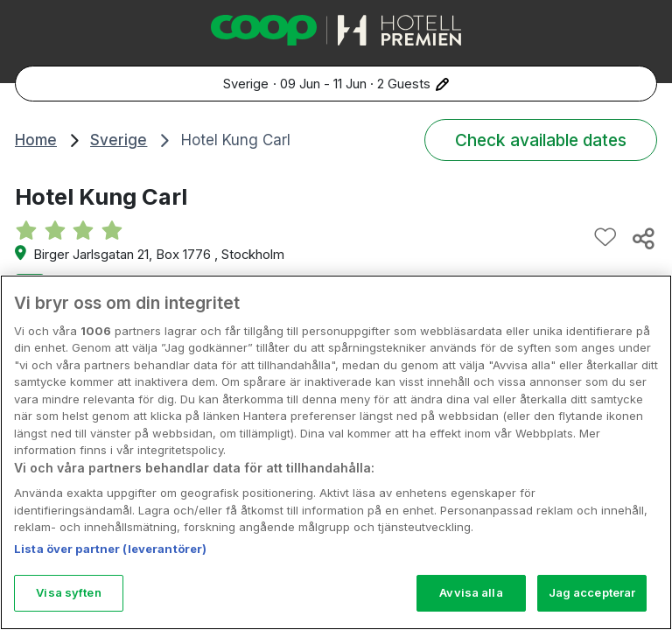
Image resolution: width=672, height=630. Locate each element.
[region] (336, 452)
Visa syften (68, 592)
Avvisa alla (471, 592)
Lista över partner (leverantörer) (110, 549)
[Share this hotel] (642, 238)
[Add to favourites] (605, 238)
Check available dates (541, 140)
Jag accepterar (592, 592)
